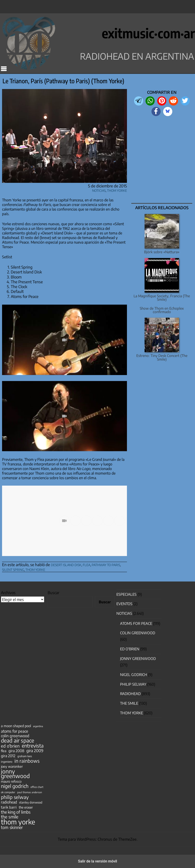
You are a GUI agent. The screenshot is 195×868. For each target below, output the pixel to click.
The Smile (129, 703)
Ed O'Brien (130, 649)
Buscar (54, 593)
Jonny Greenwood (138, 659)
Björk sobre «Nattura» (162, 252)
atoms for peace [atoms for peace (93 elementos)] (15, 731)
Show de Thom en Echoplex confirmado (162, 310)
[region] (162, 160)
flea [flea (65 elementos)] (4, 751)
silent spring (13, 569)
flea (87, 564)
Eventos (124, 604)
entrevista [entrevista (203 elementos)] (33, 746)
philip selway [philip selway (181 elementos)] (15, 797)
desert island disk (66, 564)
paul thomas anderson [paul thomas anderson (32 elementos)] (30, 792)
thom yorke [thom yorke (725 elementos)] (18, 822)
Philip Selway (133, 684)
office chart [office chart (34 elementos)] (37, 787)
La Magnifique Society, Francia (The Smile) (162, 298)
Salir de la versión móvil (97, 861)
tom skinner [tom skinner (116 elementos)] (12, 827)
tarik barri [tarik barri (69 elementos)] (9, 807)
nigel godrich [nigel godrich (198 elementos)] (15, 786)
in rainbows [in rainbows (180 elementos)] (27, 761)
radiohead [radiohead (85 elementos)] (9, 802)
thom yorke (35, 569)
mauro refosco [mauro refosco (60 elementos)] (11, 781)
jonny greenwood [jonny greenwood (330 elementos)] (15, 774)
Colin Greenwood (138, 633)
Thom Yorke (117, 190)
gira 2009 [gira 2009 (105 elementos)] (35, 751)
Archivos (8, 593)
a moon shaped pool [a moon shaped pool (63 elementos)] (16, 726)
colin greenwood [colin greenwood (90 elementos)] (15, 736)
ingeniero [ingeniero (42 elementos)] (7, 762)
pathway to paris (106, 564)
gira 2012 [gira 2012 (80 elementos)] (8, 756)
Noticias (99, 190)
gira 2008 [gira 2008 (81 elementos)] (16, 751)
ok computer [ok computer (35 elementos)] (8, 792)
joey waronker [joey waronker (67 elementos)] (12, 766)
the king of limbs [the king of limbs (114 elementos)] (16, 812)
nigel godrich (134, 675)
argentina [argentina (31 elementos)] (38, 726)
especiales (126, 594)
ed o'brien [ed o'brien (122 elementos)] (10, 746)
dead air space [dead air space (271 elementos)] (18, 740)
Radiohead (130, 694)
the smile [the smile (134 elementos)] (10, 817)
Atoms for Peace (136, 623)
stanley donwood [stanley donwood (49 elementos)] (31, 802)
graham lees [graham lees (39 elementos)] (25, 756)
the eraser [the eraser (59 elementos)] (26, 807)
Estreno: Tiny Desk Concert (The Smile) (162, 357)
